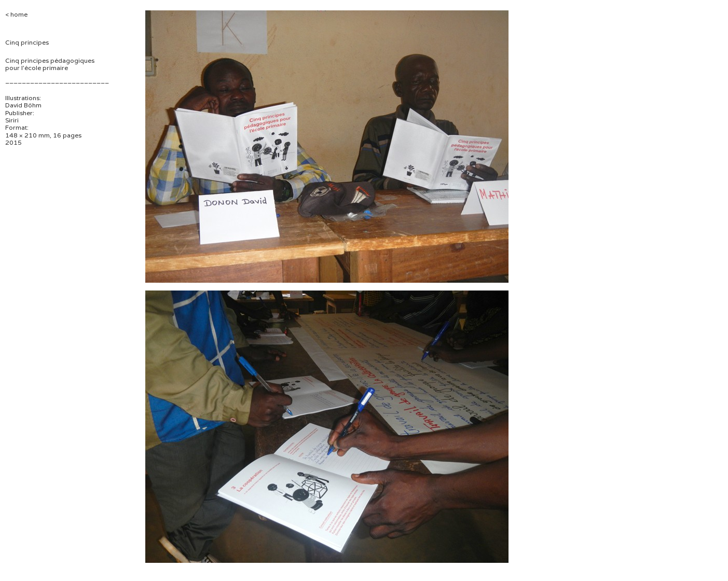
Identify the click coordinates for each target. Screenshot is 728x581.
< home (16, 14)
